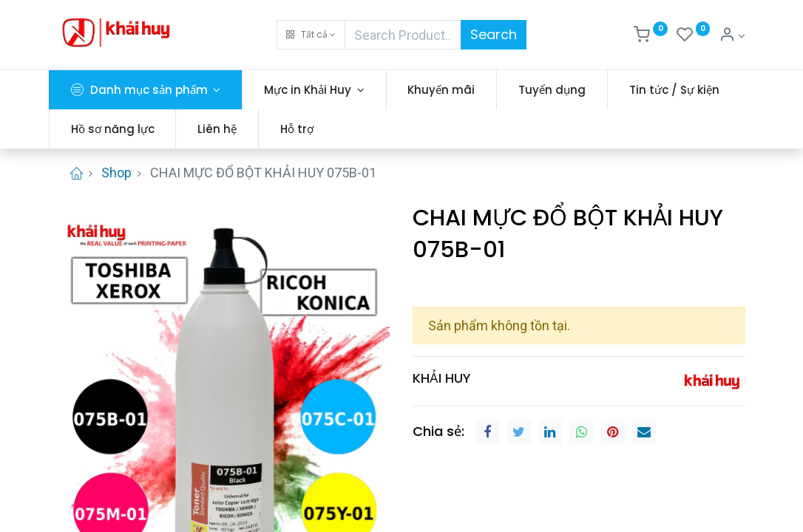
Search (494, 34)
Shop (116, 173)
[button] (311, 35)
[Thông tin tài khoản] (732, 36)
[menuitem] (451, 90)
